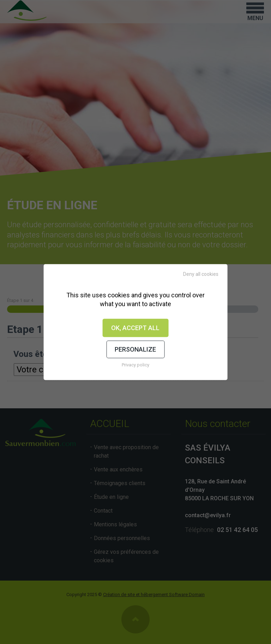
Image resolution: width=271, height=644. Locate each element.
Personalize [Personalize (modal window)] (135, 349)
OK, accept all (135, 328)
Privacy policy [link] (135, 364)
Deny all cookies (201, 274)
